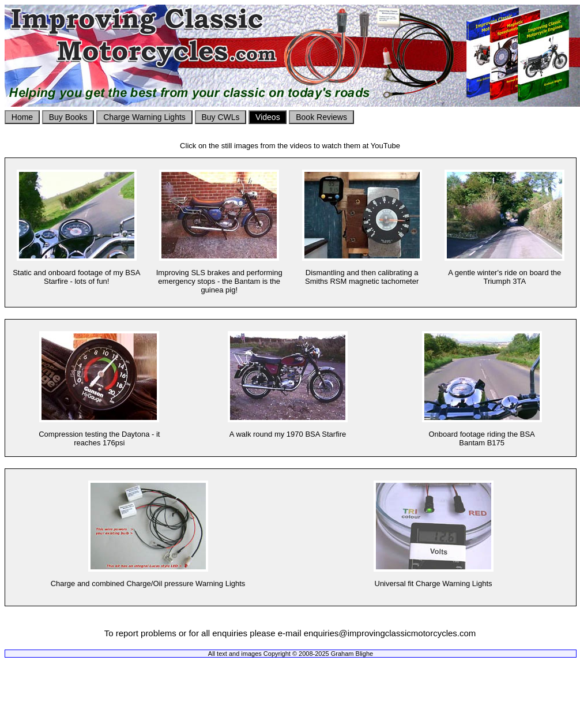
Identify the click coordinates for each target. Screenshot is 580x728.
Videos (268, 117)
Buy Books (68, 117)
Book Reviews (321, 117)
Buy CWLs (221, 117)
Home (22, 117)
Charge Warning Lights (144, 117)
